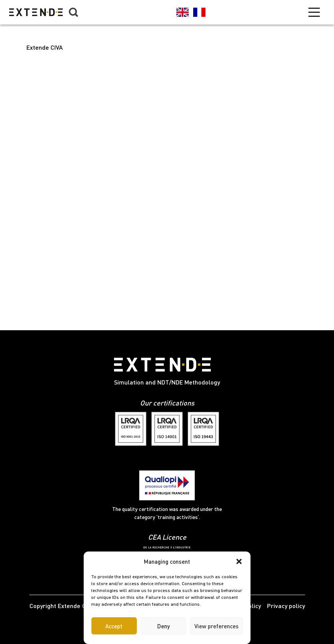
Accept (114, 626)
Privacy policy (286, 606)
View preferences (217, 626)
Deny (164, 626)
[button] (239, 561)
